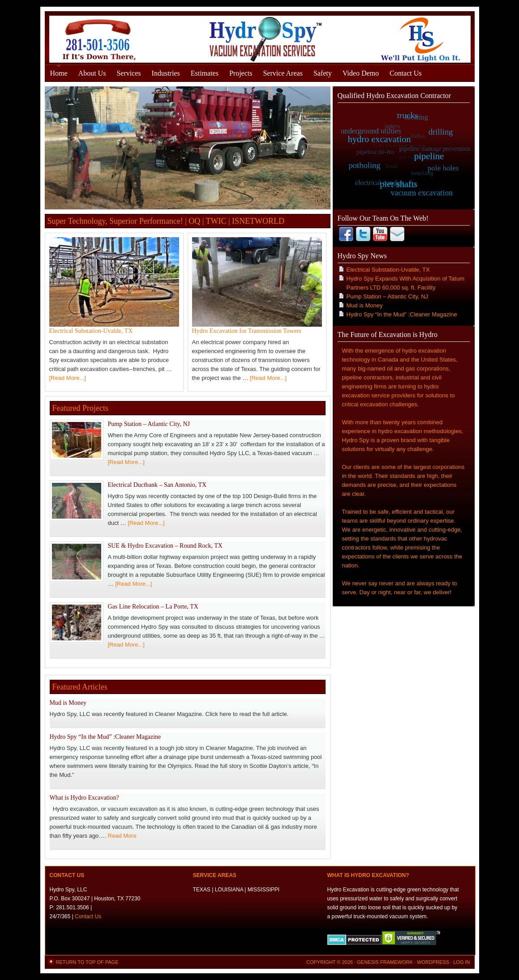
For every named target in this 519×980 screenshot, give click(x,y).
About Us (92, 73)
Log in (461, 962)
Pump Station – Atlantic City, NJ (149, 424)
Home (59, 73)
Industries (166, 73)
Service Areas (283, 73)
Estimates (205, 73)
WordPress (433, 962)
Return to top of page (87, 962)
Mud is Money (68, 703)
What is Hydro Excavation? (84, 798)
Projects (241, 73)
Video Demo (361, 73)
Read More (122, 836)
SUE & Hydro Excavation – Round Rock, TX (165, 546)
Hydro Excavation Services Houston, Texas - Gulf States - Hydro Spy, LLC (260, 37)
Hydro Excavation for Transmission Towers (247, 331)
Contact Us (406, 73)
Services (129, 73)
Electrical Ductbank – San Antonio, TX (157, 485)
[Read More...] (68, 378)
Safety (323, 73)
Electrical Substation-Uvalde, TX (91, 331)
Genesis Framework (385, 962)
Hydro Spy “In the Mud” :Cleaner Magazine (105, 737)
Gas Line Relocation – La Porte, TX (153, 607)
